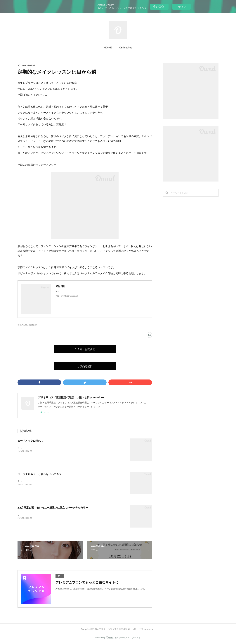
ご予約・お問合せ (85, 349)
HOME (108, 47)
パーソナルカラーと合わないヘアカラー (41, 474)
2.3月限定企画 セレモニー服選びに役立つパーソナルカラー (53, 508)
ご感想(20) (33, 325)
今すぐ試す (159, 6)
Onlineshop (126, 47)
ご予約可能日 (85, 366)
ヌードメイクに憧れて (30, 441)
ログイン (181, 7)
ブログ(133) (22, 325)
